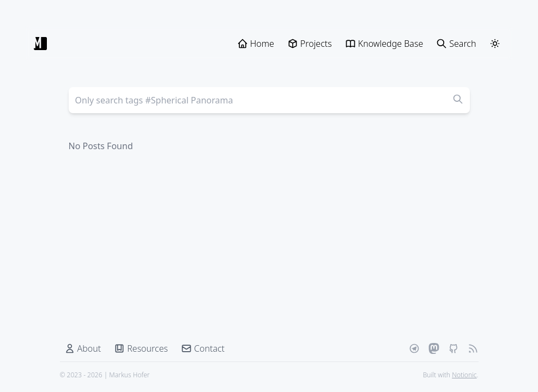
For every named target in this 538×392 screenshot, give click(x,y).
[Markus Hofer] (40, 44)
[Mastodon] (434, 348)
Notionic (464, 375)
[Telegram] (414, 348)
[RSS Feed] (473, 348)
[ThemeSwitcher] (495, 44)
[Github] (454, 348)
